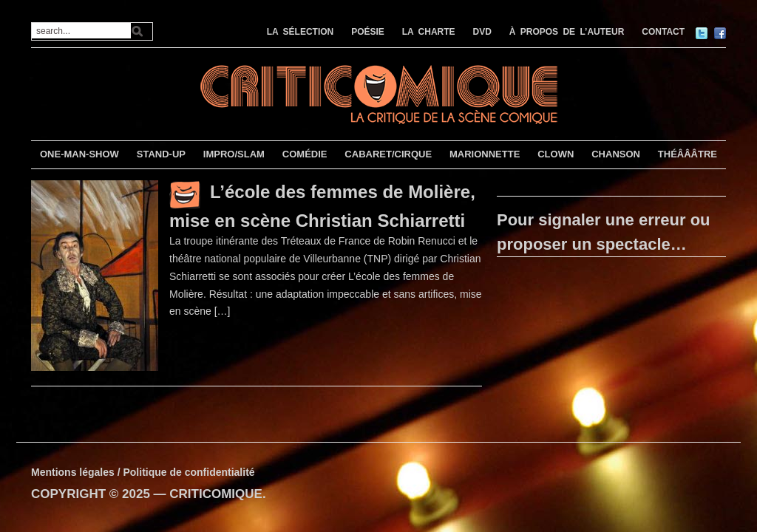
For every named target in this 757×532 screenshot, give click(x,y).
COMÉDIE (305, 154)
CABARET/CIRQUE (388, 154)
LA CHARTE (429, 32)
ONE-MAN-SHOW (79, 154)
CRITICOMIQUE (216, 494)
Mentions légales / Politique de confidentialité (143, 472)
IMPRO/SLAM (234, 154)
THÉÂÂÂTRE (688, 154)
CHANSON (616, 154)
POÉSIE (368, 32)
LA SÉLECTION (301, 32)
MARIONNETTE (485, 154)
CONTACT (663, 32)
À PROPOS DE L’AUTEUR (567, 32)
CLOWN (556, 154)
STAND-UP (161, 154)
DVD (482, 32)
